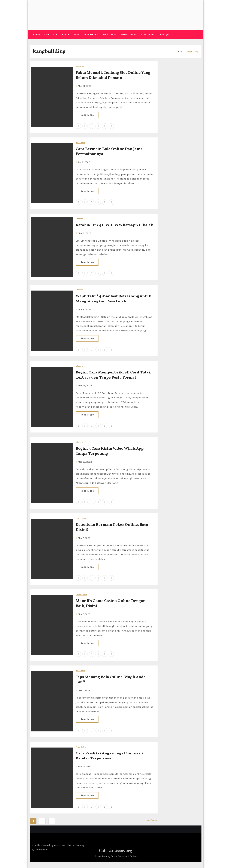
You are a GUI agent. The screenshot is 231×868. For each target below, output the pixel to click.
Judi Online (148, 34)
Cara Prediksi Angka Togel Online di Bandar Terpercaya (109, 756)
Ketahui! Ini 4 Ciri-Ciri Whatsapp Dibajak (114, 225)
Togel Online (91, 34)
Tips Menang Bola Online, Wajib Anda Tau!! (111, 680)
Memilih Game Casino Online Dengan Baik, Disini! (111, 603)
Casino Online (71, 34)
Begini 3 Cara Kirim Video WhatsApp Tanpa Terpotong (110, 451)
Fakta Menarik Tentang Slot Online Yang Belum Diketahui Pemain (113, 75)
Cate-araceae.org (116, 851)
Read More (87, 115)
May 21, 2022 (85, 86)
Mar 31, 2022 (85, 233)
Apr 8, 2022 (84, 162)
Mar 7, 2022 (84, 538)
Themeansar (41, 849)
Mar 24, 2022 (85, 385)
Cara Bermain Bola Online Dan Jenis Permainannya (109, 151)
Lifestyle (164, 34)
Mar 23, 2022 (85, 462)
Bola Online (110, 34)
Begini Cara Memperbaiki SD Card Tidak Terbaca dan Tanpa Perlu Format (113, 375)
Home (36, 34)
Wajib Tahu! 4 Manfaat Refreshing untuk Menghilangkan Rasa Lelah (113, 299)
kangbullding (193, 52)
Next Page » (151, 820)
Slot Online (51, 34)
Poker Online (129, 34)
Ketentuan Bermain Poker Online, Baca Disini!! (112, 527)
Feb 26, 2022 (85, 766)
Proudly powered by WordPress (49, 845)
